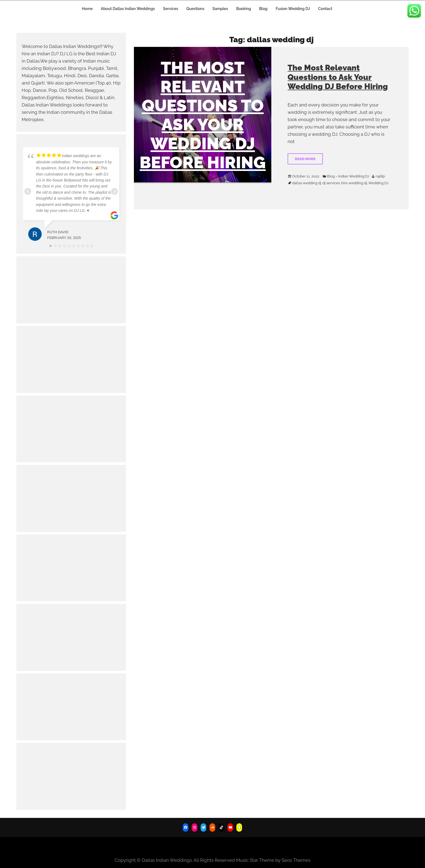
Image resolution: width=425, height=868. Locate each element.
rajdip (380, 176)
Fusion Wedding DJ (293, 9)
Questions (195, 9)
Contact (325, 9)
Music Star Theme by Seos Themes (273, 860)
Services (170, 9)
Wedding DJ (378, 183)
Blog (263, 9)
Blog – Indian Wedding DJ (348, 176)
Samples (220, 9)
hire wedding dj (354, 183)
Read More (305, 159)
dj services (331, 183)
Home (87, 9)
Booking (244, 9)
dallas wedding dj (307, 183)
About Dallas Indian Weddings (128, 9)
